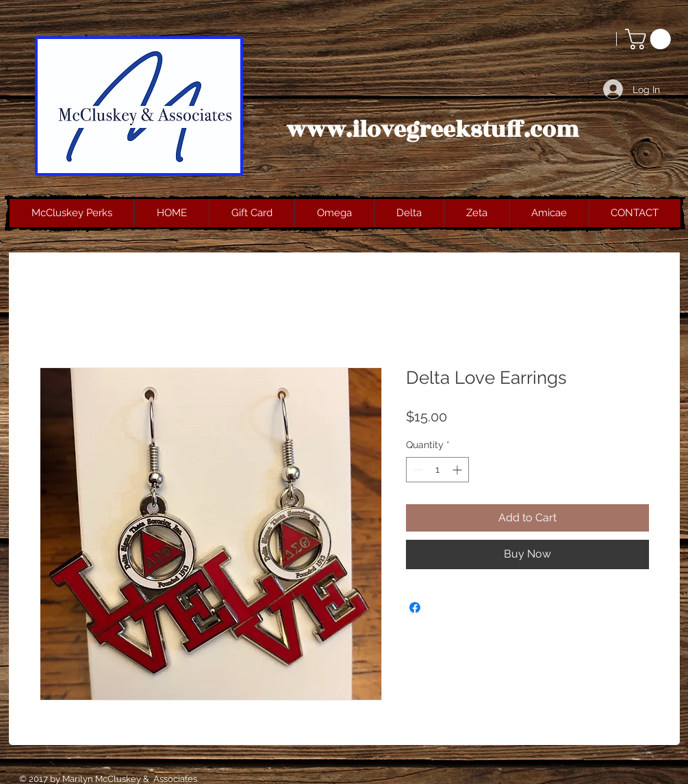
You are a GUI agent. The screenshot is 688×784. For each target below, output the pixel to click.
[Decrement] (417, 470)
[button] (650, 39)
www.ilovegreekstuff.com (433, 130)
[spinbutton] (437, 470)
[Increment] (458, 470)
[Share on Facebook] (415, 607)
